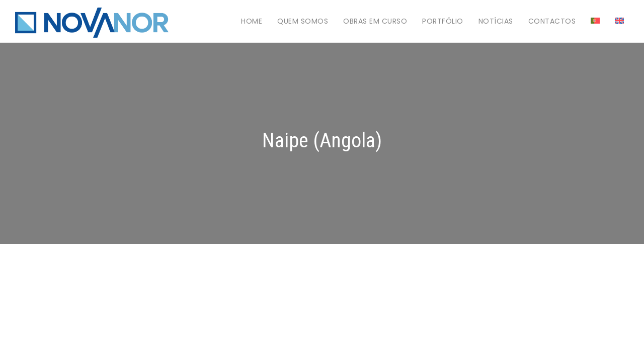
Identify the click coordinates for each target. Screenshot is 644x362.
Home (252, 21)
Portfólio (443, 21)
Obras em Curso (375, 21)
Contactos (552, 21)
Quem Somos (303, 21)
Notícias (496, 21)
